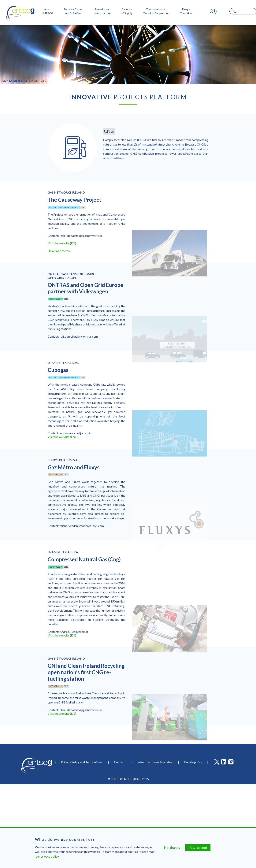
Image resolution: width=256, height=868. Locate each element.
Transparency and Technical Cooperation (156, 11)
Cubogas (58, 370)
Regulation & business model (64, 207)
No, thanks (172, 849)
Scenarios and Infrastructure (102, 11)
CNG (83, 207)
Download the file (59, 251)
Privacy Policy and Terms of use (81, 762)
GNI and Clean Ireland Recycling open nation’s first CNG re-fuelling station (86, 672)
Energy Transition (186, 11)
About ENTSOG (48, 11)
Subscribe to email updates (154, 762)
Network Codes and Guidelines (73, 11)
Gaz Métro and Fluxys (74, 467)
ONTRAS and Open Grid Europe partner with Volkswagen (85, 288)
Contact (119, 762)
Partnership (55, 475)
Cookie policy (193, 762)
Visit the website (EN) (62, 243)
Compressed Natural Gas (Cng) (84, 559)
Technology (55, 299)
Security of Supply (127, 11)
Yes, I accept (198, 849)
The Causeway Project (74, 200)
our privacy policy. (47, 857)
